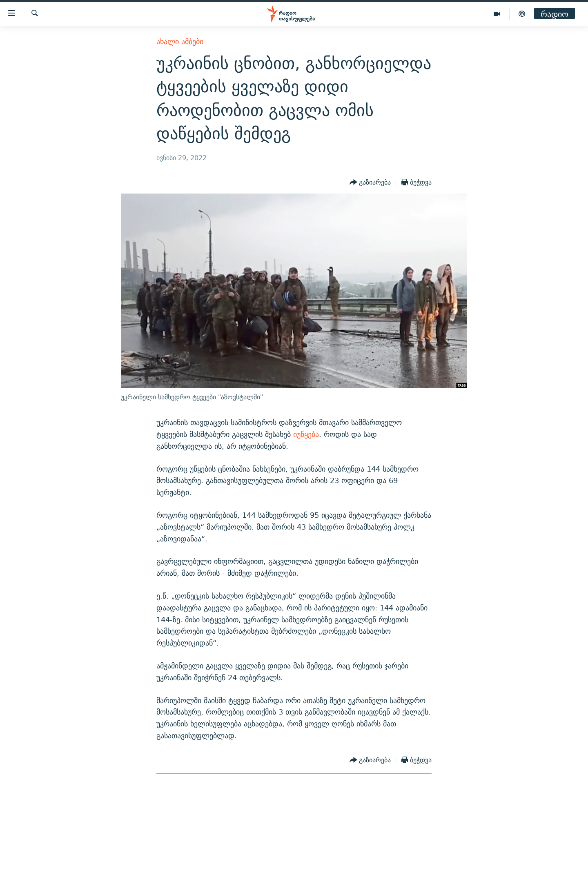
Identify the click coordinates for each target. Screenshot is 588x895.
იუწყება (306, 434)
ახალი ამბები (180, 41)
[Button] (370, 183)
